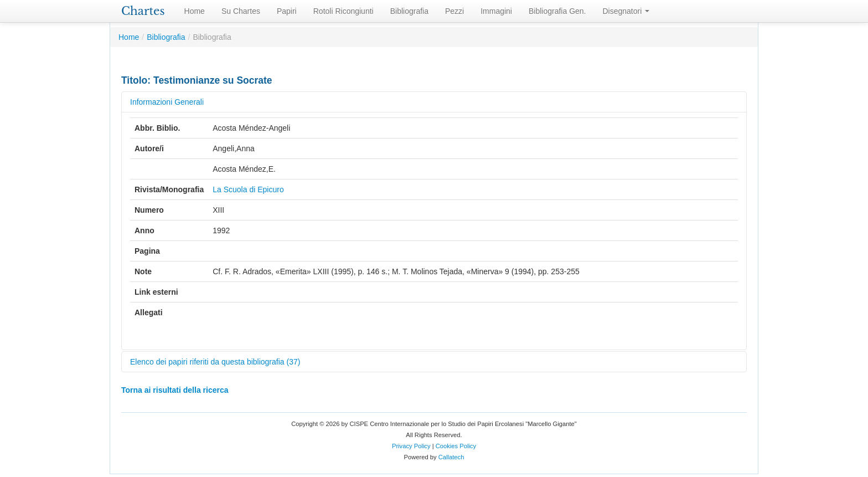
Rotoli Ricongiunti (343, 11)
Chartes (143, 11)
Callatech (451, 457)
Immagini (496, 11)
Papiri (287, 11)
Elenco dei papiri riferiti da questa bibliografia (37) (215, 362)
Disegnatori (626, 11)
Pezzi (454, 11)
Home (195, 11)
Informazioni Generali (167, 102)
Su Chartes (241, 11)
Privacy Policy (411, 446)
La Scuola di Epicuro (248, 189)
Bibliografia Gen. (557, 11)
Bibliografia (409, 11)
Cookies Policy (456, 446)
